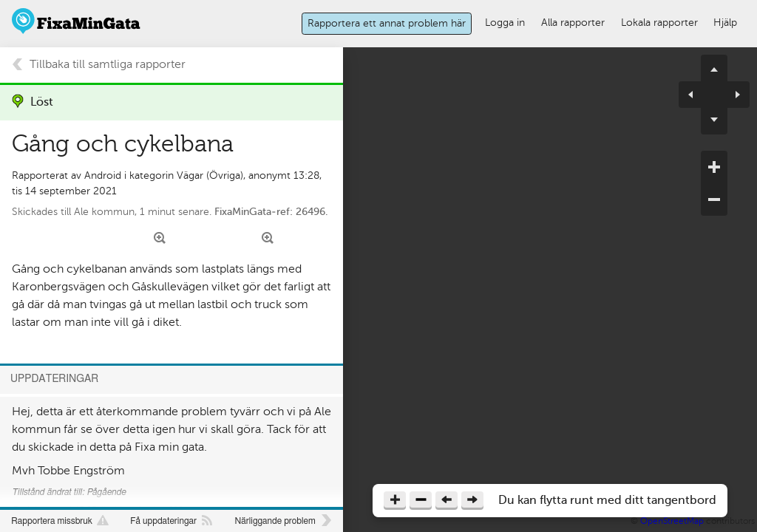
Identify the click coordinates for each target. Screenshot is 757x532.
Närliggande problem (275, 521)
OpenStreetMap (672, 521)
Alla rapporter (573, 22)
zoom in (714, 167)
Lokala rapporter (659, 22)
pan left (696, 95)
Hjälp (725, 22)
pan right (732, 95)
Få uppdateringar (163, 521)
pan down (714, 121)
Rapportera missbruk (52, 521)
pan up (714, 68)
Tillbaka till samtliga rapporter (108, 64)
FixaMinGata (77, 21)
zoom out (714, 199)
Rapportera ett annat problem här (387, 23)
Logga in (505, 22)
